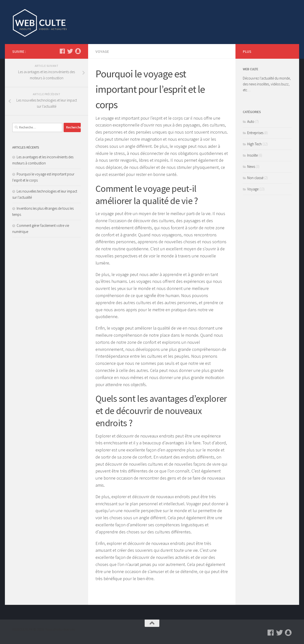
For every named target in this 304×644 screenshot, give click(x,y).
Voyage (102, 51)
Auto (251, 121)
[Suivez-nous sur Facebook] (62, 51)
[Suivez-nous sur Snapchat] (78, 51)
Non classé (255, 178)
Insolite (252, 155)
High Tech (254, 144)
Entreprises (255, 133)
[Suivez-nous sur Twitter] (70, 51)
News (251, 167)
